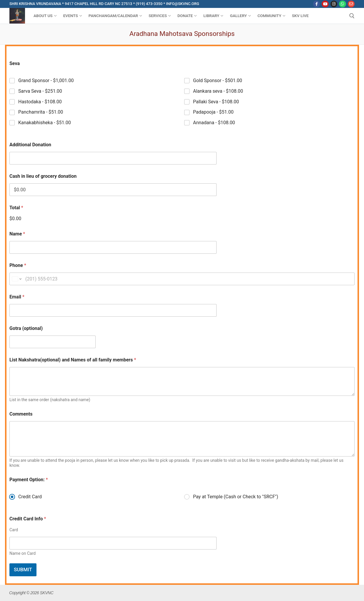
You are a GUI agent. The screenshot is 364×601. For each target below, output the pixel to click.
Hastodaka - (40, 101)
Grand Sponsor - (46, 80)
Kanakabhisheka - (45, 123)
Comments (21, 414)
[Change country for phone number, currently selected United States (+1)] (16, 279)
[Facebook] (316, 4)
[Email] (351, 4)
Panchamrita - (41, 112)
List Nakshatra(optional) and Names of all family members (73, 360)
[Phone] (182, 279)
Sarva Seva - (40, 91)
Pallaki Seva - (216, 101)
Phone (18, 265)
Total (16, 208)
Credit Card (30, 497)
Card (14, 530)
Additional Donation (30, 145)
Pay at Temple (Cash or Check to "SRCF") (236, 497)
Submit (23, 570)
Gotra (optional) (26, 328)
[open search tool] (352, 16)
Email (17, 297)
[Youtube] (325, 4)
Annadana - (214, 123)
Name (17, 234)
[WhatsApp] (342, 4)
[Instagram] (334, 4)
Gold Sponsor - (218, 80)
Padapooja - (213, 112)
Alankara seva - (218, 91)
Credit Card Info (28, 519)
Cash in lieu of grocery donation (43, 176)
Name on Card (23, 553)
